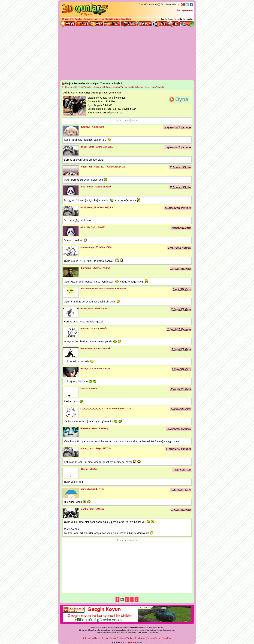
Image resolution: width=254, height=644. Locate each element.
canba (71, 513)
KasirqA (71, 131)
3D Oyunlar (67, 87)
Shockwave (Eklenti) (144, 638)
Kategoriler (88, 638)
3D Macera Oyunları (144, 24)
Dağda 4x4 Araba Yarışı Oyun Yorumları (146, 87)
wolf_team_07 (71, 211)
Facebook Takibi (192, 5)
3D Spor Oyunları (160, 24)
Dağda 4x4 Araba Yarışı (114, 87)
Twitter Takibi (187, 5)
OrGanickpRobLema (71, 292)
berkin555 (71, 352)
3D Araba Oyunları (112, 24)
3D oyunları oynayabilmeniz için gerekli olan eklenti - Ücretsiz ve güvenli (177, 19)
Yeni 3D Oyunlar (68, 24)
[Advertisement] (127, 54)
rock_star (71, 372)
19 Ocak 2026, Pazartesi (72, 19)
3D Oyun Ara (174, 24)
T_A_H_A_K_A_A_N (71, 412)
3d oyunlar (109, 19)
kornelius (71, 272)
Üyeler (97, 638)
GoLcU (71, 231)
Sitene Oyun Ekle (163, 638)
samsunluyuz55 (71, 251)
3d (126, 632)
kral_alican (71, 190)
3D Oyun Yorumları (83, 87)
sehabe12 (71, 332)
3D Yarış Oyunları (96, 24)
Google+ (183, 5)
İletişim (105, 638)
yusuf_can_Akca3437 (71, 170)
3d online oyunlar (128, 24)
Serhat (71, 392)
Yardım (130, 638)
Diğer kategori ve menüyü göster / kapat (187, 24)
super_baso (71, 452)
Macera (98, 87)
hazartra (71, 432)
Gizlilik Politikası (117, 638)
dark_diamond (71, 493)
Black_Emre (71, 151)
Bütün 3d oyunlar (82, 24)
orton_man (71, 312)
